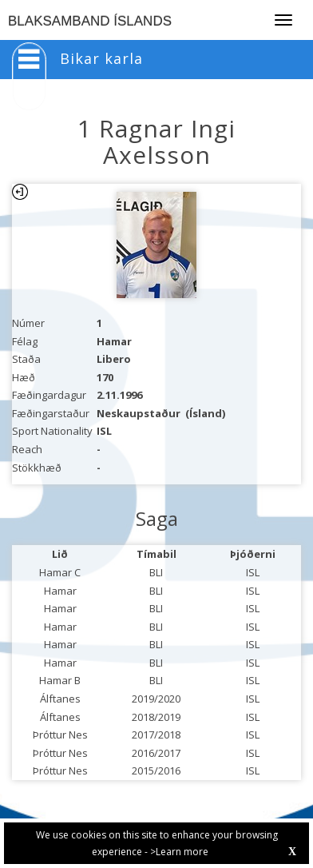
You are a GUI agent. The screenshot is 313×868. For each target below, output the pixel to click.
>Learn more (179, 852)
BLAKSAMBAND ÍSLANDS (90, 21)
